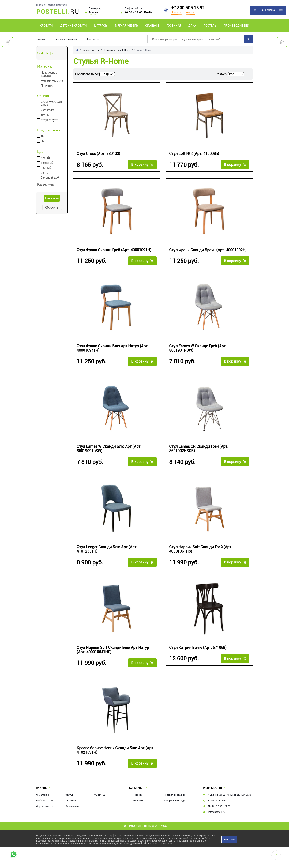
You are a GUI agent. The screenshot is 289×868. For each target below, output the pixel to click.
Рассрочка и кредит (175, 800)
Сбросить (52, 207)
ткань (45, 115)
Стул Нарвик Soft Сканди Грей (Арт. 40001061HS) (201, 549)
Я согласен (229, 840)
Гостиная (174, 26)
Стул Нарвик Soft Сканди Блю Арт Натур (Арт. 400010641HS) (113, 650)
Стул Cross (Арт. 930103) (98, 154)
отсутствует (49, 120)
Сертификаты (44, 806)
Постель (210, 26)
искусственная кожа (51, 104)
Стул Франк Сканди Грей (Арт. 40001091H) (114, 250)
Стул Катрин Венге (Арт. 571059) (198, 648)
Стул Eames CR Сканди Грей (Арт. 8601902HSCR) (199, 449)
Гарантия (71, 800)
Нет (43, 141)
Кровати (46, 26)
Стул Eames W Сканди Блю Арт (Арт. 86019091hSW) (109, 449)
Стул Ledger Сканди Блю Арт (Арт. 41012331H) (107, 549)
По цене (107, 74)
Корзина (268, 10)
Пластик (47, 86)
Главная (41, 39)
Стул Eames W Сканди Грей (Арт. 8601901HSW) (198, 348)
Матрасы (101, 26)
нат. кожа (48, 110)
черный (46, 168)
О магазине (43, 795)
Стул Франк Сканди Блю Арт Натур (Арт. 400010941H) (113, 348)
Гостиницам (72, 806)
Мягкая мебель (126, 26)
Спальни (152, 26)
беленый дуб (50, 178)
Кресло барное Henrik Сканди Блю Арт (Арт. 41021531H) (115, 750)
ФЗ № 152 (100, 795)
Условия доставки (66, 39)
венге (45, 173)
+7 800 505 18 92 (188, 8)
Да (43, 137)
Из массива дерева (49, 74)
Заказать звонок (183, 13)
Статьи (69, 795)
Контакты (93, 39)
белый (45, 158)
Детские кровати (73, 26)
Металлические (52, 81)
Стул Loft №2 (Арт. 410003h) (194, 154)
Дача (192, 26)
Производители (236, 26)
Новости (138, 795)
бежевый (47, 163)
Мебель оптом (45, 800)
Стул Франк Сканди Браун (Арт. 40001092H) (208, 250)
